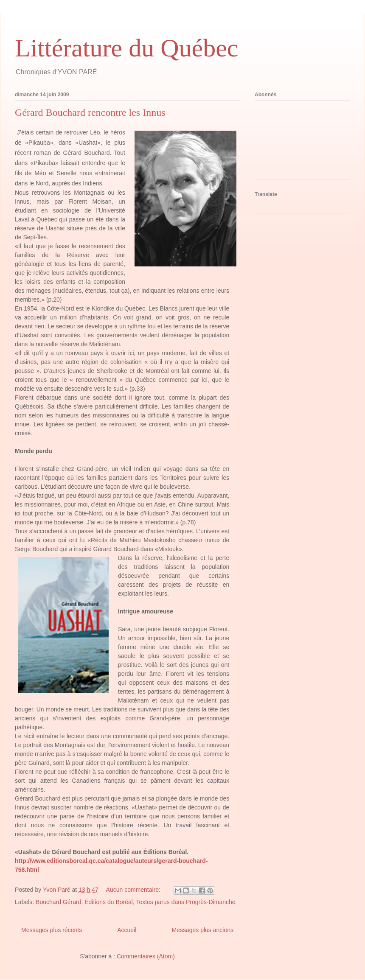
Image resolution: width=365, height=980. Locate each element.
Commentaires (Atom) (146, 956)
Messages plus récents (52, 930)
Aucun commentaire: (134, 890)
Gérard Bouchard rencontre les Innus (90, 112)
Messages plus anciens (202, 930)
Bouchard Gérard (58, 902)
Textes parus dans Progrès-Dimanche (185, 902)
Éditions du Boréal (109, 902)
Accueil (127, 930)
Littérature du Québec (126, 48)
